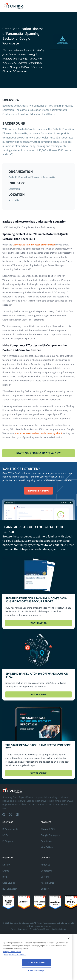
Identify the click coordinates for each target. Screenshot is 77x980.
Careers (45, 877)
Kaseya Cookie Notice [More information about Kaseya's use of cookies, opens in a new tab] (12, 952)
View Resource (39, 623)
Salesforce (46, 841)
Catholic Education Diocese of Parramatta (34, 245)
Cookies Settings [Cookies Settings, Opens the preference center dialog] (36, 971)
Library (6, 865)
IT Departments (10, 829)
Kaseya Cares (48, 883)
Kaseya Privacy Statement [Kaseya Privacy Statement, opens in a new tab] (15, 955)
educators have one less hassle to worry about (38, 433)
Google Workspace (50, 835)
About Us (45, 865)
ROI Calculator (10, 889)
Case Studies (9, 883)
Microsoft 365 (48, 829)
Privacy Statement (19, 929)
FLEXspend (8, 841)
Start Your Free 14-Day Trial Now (38, 453)
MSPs (5, 835)
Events (6, 871)
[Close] (69, 938)
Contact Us (46, 871)
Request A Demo (38, 491)
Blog (5, 877)
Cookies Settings (59, 929)
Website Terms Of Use (39, 929)
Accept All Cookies (36, 963)
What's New (47, 847)
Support (45, 889)
